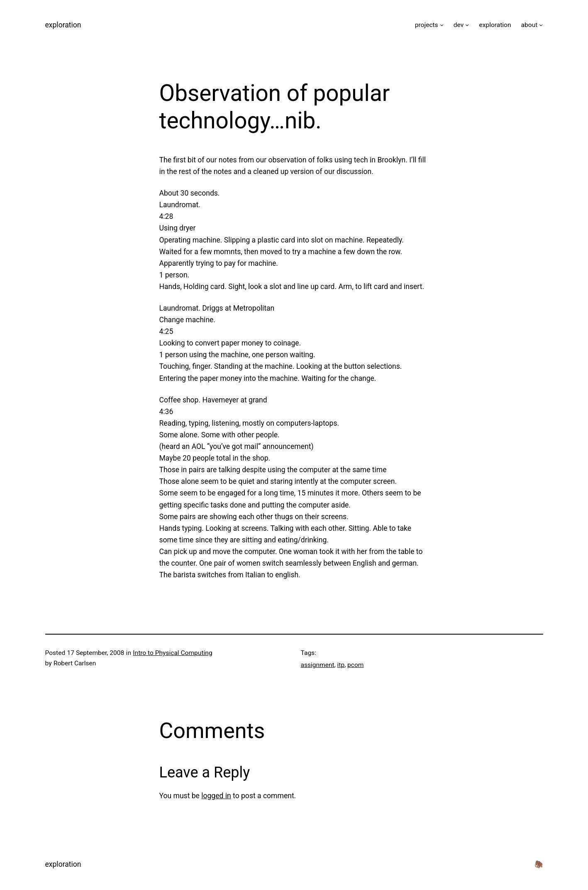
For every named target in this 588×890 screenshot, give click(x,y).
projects (427, 25)
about (529, 25)
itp (341, 665)
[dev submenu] (467, 25)
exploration (63, 25)
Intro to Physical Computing (172, 653)
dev (459, 25)
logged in (216, 796)
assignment (318, 665)
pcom (355, 665)
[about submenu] (541, 25)
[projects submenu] (442, 25)
